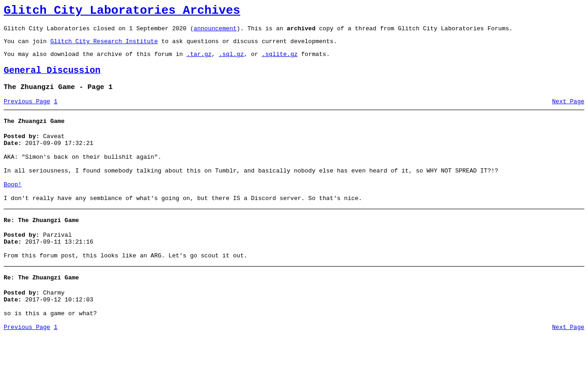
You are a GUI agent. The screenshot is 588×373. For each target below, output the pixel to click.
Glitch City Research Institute (104, 46)
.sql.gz (231, 61)
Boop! (13, 206)
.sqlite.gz (280, 61)
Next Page (568, 112)
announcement (215, 32)
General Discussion (52, 79)
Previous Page (27, 112)
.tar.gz (199, 61)
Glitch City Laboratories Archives (122, 12)
